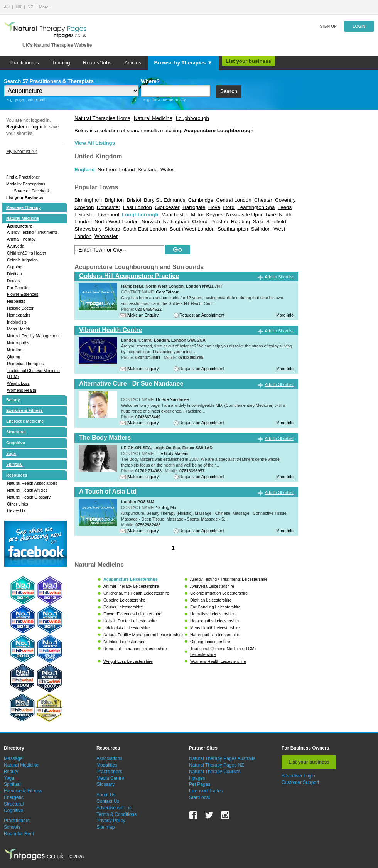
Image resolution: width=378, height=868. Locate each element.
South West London (192, 229)
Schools (12, 827)
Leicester (85, 215)
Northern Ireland (116, 169)
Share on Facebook (32, 191)
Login (359, 26)
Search (229, 91)
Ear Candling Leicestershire (215, 607)
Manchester (175, 215)
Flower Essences (23, 294)
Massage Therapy (23, 207)
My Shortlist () (22, 152)
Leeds (285, 207)
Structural (16, 432)
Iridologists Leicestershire (127, 628)
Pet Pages (200, 784)
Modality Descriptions (26, 184)
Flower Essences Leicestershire (132, 614)
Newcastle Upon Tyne (251, 215)
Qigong (13, 357)
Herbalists (16, 301)
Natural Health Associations (32, 483)
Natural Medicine (23, 218)
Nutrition (15, 350)
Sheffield (276, 222)
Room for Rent (19, 834)
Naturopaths (18, 343)
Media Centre (110, 778)
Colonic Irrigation (22, 260)
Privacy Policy (111, 821)
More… (46, 7)
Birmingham (88, 200)
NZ (30, 7)
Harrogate (194, 207)
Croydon (84, 207)
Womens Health (22, 390)
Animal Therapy (21, 239)
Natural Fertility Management (33, 336)
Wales (168, 169)
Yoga (11, 453)
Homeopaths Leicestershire (215, 621)
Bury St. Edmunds (165, 200)
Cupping (15, 267)
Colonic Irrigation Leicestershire (219, 593)
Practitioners (25, 63)
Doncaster (109, 207)
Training (61, 63)
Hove (214, 207)
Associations (109, 758)
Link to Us (16, 511)
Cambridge (201, 200)
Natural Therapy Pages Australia (222, 758)
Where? (150, 81)
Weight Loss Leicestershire (128, 661)
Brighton (115, 200)
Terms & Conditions (116, 814)
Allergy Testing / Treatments (32, 232)
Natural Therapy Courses (215, 772)
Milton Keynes (207, 215)
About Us (106, 795)
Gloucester (167, 207)
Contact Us (108, 801)
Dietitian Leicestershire (211, 600)
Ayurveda (16, 246)
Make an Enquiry (143, 315)
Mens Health (19, 329)
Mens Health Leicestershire (215, 628)
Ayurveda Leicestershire (212, 586)
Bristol (134, 200)
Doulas (13, 281)
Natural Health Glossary (29, 497)
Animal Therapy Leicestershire (131, 586)
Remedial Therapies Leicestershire (135, 649)
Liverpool (109, 215)
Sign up (328, 26)
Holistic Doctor (20, 308)
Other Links (18, 504)
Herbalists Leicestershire (213, 614)
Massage (13, 758)
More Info (285, 315)
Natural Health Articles (27, 490)
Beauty (13, 400)
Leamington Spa (256, 207)
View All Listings (95, 143)
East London (138, 207)
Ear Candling (19, 288)
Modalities (107, 765)
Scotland (148, 169)
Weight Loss (18, 383)
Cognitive (16, 443)
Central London (234, 200)
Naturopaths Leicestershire (215, 635)
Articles (133, 63)
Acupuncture (20, 226)
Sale (258, 222)
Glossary (105, 784)
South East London (145, 229)
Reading (241, 222)
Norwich (151, 222)
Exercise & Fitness (24, 410)
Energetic (14, 797)
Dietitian (14, 274)
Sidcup (112, 229)
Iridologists (17, 322)
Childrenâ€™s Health (26, 253)
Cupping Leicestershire (124, 600)
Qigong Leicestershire (210, 642)
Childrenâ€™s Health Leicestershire (136, 593)
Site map (105, 827)
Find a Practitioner (23, 177)
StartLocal (199, 797)
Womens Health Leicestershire (218, 661)
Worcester (106, 236)
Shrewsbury (88, 229)
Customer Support (300, 782)
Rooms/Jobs (97, 63)
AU (7, 7)
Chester (263, 200)
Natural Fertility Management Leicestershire (143, 635)
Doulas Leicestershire (123, 607)
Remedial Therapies (25, 364)
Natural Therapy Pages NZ (217, 765)
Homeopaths (19, 315)
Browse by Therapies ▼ (183, 63)
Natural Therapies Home (102, 118)
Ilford (229, 207)
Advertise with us (114, 808)
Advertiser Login (298, 776)
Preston (219, 222)
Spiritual (14, 464)
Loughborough (192, 118)
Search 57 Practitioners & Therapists (49, 81)
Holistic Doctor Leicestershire (130, 621)
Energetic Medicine (25, 421)
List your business (248, 61)
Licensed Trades (206, 791)
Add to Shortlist (279, 277)
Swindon (261, 229)
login (37, 127)
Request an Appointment (202, 315)
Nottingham (176, 222)
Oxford (200, 222)
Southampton (233, 229)
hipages (197, 778)
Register (15, 127)
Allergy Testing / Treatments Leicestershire (229, 579)
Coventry (285, 200)
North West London (117, 222)
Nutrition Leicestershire (124, 642)
